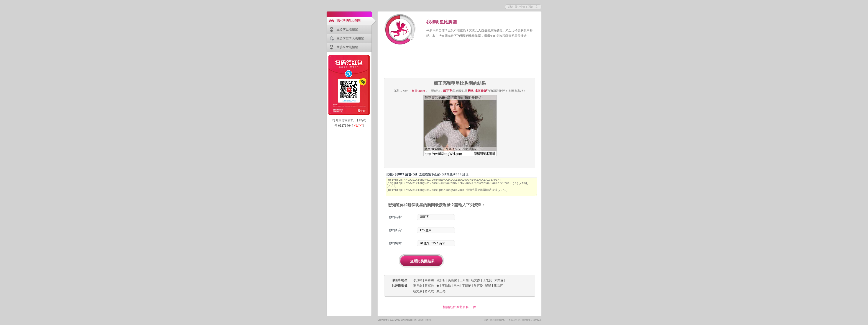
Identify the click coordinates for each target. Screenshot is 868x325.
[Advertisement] (460, 62)
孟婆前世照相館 (347, 29)
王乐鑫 (464, 280)
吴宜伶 (478, 286)
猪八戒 (429, 291)
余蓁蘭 (429, 280)
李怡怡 (446, 286)
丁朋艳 (467, 286)
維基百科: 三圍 (467, 307)
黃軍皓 (429, 286)
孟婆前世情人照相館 (350, 38)
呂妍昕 (441, 280)
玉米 (457, 286)
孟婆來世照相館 (347, 47)
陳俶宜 (498, 286)
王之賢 (487, 280)
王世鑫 (418, 286)
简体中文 (520, 7)
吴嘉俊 (452, 280)
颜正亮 (441, 291)
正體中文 (533, 7)
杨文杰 (476, 280)
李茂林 (418, 280)
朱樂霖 (499, 280)
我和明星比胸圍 (349, 20)
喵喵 (488, 286)
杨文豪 (418, 291)
